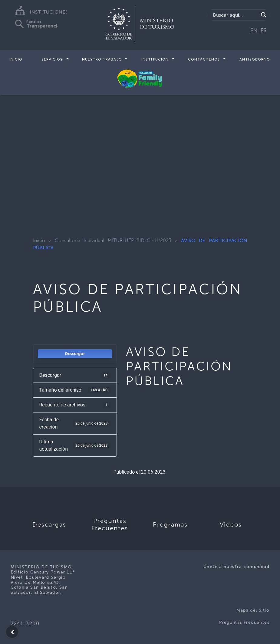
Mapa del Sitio (253, 610)
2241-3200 (25, 624)
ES (263, 31)
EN (254, 31)
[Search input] (235, 15)
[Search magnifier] (264, 15)
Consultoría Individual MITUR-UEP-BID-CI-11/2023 (113, 240)
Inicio (16, 59)
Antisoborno (255, 59)
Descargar (75, 354)
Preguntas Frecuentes (244, 622)
